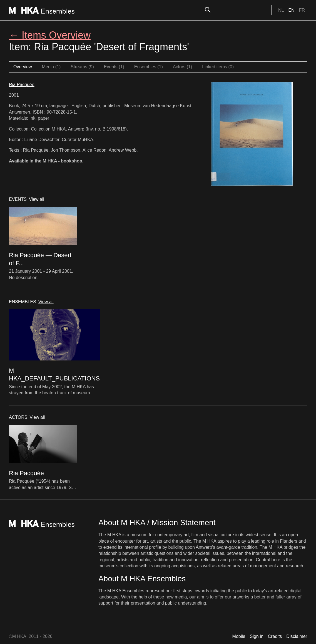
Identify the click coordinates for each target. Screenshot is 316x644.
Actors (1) (182, 67)
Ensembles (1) (149, 67)
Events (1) (114, 67)
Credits (275, 636)
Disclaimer (297, 636)
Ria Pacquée (22, 85)
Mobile (239, 636)
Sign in (257, 636)
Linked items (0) (218, 67)
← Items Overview (50, 35)
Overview (23, 67)
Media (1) (51, 67)
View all (37, 199)
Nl (281, 10)
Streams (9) (82, 67)
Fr (302, 10)
